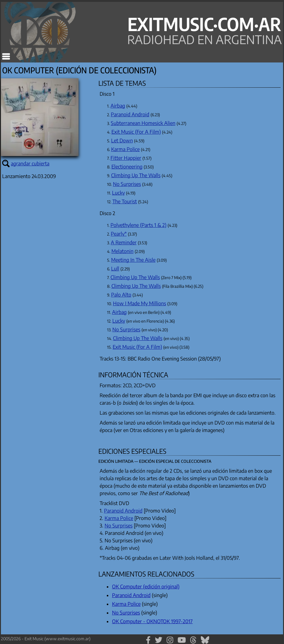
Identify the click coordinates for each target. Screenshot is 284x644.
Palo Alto (121, 295)
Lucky (118, 193)
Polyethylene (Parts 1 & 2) (138, 225)
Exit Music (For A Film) (136, 132)
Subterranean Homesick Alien (143, 123)
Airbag (118, 106)
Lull (115, 269)
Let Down (122, 140)
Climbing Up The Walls (136, 175)
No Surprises (127, 184)
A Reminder (124, 242)
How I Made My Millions (140, 303)
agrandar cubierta (30, 163)
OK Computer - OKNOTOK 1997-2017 (152, 621)
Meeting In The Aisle (133, 260)
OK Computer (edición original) (146, 586)
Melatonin (122, 251)
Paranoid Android (130, 114)
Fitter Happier (126, 158)
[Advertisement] (47, 411)
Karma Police (125, 149)
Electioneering (127, 167)
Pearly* (119, 234)
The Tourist (125, 201)
